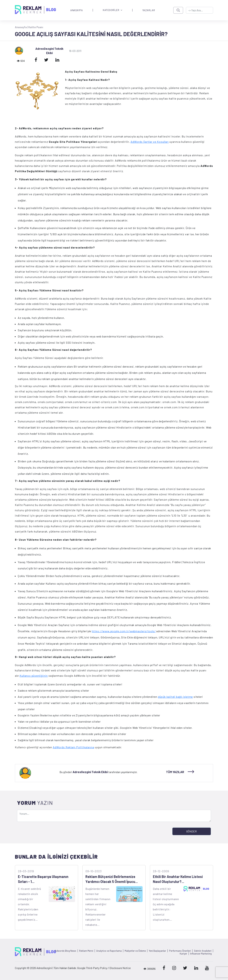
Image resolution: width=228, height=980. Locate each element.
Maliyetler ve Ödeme (135, 951)
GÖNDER (192, 831)
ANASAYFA (77, 10)
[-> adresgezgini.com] (199, 10)
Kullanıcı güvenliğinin (34, 676)
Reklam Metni (86, 951)
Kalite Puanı (36, 27)
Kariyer (183, 954)
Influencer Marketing (201, 954)
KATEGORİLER (113, 10)
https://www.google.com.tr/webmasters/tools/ (124, 631)
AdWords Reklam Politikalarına (73, 747)
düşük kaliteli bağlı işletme (175, 697)
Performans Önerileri (180, 951)
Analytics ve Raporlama (109, 951)
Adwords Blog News (65, 951)
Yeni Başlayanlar (157, 951)
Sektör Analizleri (203, 951)
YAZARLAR (149, 10)
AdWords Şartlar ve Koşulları (150, 142)
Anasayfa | (22, 27)
